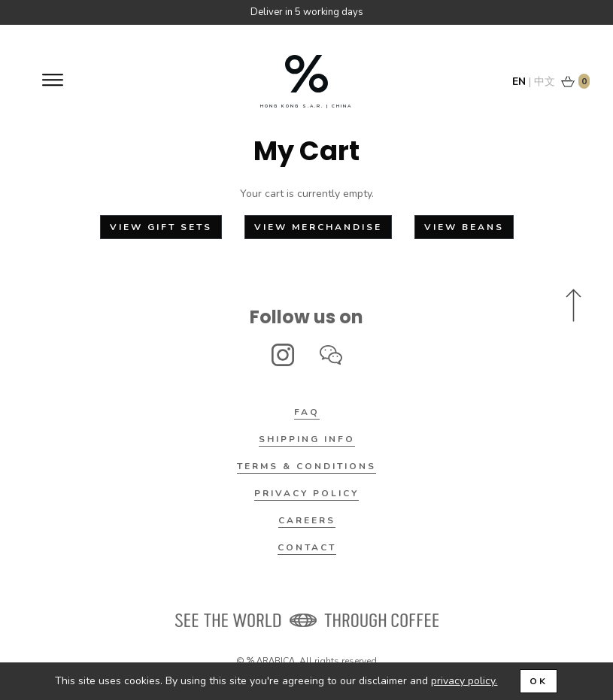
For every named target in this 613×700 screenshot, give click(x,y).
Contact (307, 547)
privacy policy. (464, 681)
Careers (307, 520)
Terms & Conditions (306, 466)
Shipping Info (307, 439)
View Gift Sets (161, 227)
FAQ (307, 412)
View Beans (464, 227)
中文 (545, 82)
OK (539, 681)
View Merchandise (318, 227)
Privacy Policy (306, 493)
